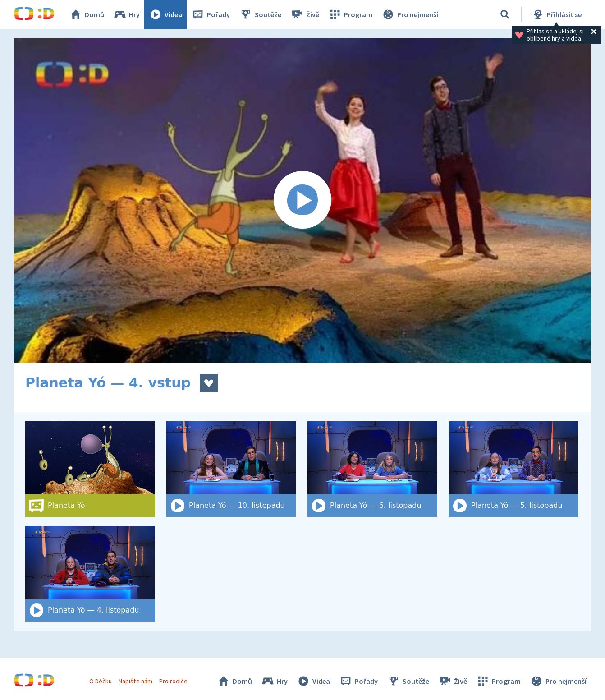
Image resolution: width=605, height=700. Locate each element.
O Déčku (101, 681)
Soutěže (260, 14)
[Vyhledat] (505, 14)
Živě (305, 14)
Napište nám (135, 681)
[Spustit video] (302, 200)
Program (350, 14)
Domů (87, 14)
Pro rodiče (173, 681)
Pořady (211, 14)
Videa (165, 14)
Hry (126, 14)
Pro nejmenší (410, 14)
